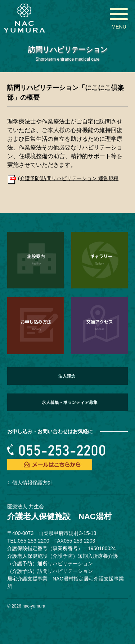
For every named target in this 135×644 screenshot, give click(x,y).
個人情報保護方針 (32, 483)
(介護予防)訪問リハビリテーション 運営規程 (68, 178)
